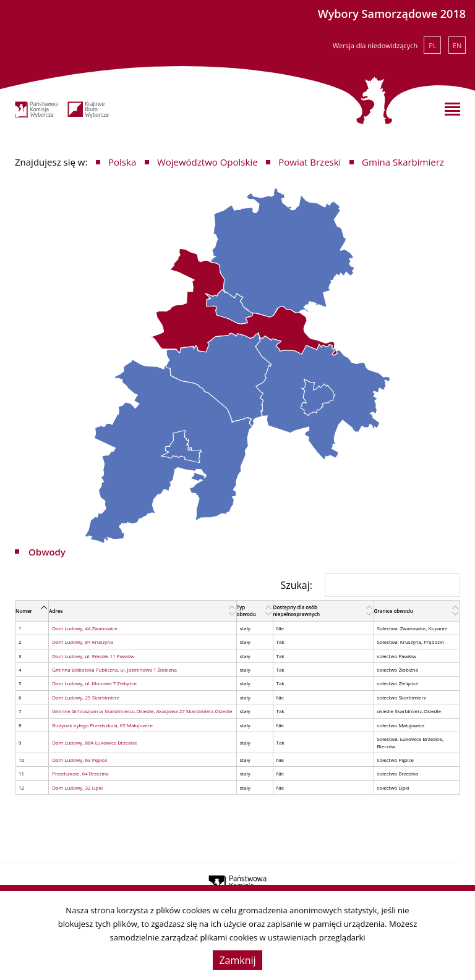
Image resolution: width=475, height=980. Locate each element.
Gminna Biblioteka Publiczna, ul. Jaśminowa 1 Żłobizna (114, 670)
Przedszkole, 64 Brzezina (80, 773)
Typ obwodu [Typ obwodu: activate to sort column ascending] (246, 610)
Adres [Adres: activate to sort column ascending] (56, 611)
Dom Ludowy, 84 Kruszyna (82, 642)
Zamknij (237, 960)
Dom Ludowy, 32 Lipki (77, 788)
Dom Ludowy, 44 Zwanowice (85, 628)
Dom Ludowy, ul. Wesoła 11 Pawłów (93, 656)
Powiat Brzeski (310, 162)
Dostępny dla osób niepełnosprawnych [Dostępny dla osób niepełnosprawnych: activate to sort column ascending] (297, 610)
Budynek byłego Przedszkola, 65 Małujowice (102, 725)
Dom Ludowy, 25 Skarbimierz (86, 697)
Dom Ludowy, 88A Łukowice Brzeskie (94, 742)
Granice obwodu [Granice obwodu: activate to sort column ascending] (394, 611)
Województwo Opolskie (208, 162)
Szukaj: (370, 585)
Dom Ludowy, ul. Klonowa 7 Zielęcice (94, 683)
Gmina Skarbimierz (403, 162)
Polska (122, 162)
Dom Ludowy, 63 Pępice (79, 760)
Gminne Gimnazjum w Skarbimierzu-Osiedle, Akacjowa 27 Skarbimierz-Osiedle (142, 711)
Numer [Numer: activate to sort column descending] (24, 611)
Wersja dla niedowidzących (375, 45)
